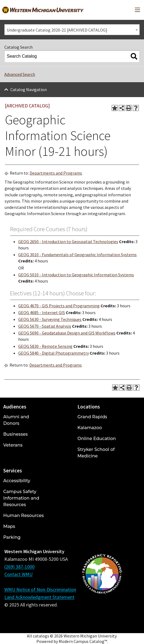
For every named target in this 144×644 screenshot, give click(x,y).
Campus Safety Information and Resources (21, 498)
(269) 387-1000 (19, 567)
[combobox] (72, 30)
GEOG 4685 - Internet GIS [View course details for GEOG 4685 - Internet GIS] (42, 312)
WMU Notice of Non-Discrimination (40, 589)
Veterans (13, 445)
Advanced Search (20, 74)
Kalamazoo (90, 428)
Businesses (15, 434)
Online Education (97, 439)
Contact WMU (18, 574)
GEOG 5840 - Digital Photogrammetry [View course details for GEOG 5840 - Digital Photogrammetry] (54, 353)
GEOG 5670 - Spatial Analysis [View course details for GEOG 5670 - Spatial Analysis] (45, 326)
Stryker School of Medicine (96, 453)
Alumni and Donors (16, 420)
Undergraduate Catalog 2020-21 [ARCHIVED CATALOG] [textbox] (57, 30)
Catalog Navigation (29, 89)
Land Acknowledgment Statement (39, 597)
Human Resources (24, 515)
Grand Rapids (92, 417)
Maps (9, 526)
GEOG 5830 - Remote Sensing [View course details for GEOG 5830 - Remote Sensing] (45, 346)
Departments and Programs (56, 173)
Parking (12, 537)
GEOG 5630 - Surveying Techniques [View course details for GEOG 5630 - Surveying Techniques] (50, 319)
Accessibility (17, 481)
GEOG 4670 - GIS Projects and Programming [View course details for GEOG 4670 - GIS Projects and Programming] (59, 306)
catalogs (41, 636)
